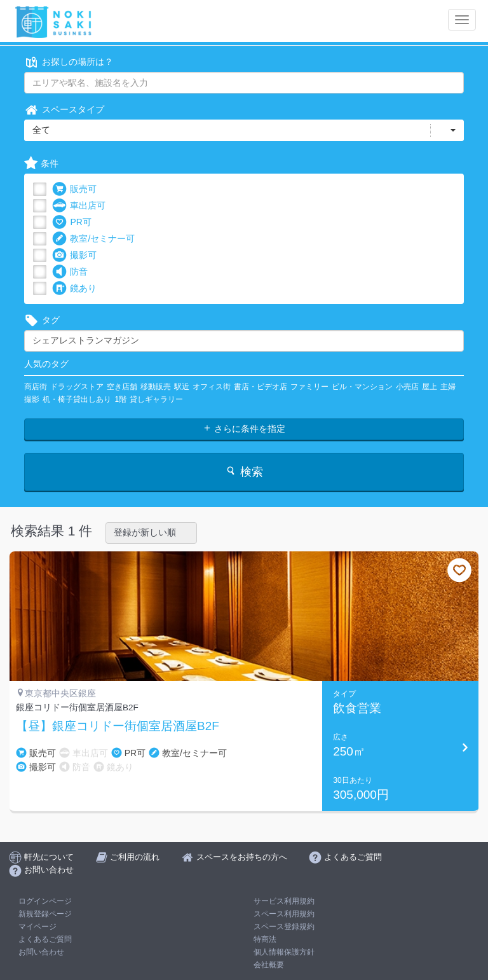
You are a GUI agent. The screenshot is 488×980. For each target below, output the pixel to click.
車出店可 (79, 206)
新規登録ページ (45, 914)
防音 (70, 272)
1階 (120, 399)
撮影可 (74, 255)
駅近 (182, 387)
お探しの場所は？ (69, 62)
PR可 (71, 222)
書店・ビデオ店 (261, 387)
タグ (42, 320)
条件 (41, 164)
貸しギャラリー (156, 399)
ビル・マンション (362, 387)
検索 (244, 472)
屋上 (430, 387)
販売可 (74, 189)
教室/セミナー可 (93, 239)
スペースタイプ (64, 110)
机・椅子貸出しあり (77, 399)
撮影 (32, 399)
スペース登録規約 (284, 927)
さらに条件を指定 (244, 429)
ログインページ (45, 901)
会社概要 (269, 965)
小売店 (407, 387)
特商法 (265, 939)
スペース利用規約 (284, 914)
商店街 (36, 387)
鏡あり (74, 288)
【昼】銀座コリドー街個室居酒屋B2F (118, 726)
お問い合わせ (41, 952)
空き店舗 (122, 387)
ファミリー (309, 387)
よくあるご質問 (45, 939)
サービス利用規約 (284, 901)
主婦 (448, 387)
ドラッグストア (77, 387)
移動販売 (156, 387)
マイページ (37, 927)
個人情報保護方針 (284, 952)
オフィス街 (212, 387)
